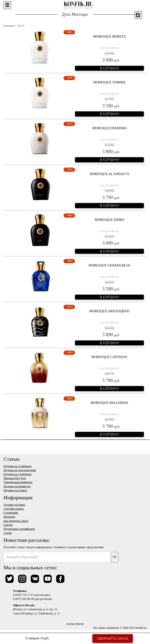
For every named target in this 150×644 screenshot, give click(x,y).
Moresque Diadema (109, 128)
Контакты (9, 517)
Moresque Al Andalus (110, 174)
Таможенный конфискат (18, 482)
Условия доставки (14, 505)
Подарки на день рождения (20, 470)
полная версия (75, 624)
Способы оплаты (14, 509)
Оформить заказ (113, 638)
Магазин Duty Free (15, 478)
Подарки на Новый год (17, 486)
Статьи (8, 533)
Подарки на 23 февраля (17, 466)
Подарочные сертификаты (19, 529)
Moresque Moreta (109, 37)
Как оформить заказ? (16, 521)
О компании (11, 513)
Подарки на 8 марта (15, 490)
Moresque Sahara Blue (109, 265)
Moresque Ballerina (110, 403)
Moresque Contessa (109, 357)
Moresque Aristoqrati (109, 311)
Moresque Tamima (109, 82)
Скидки (8, 525)
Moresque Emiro (110, 220)
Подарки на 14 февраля (17, 474)
